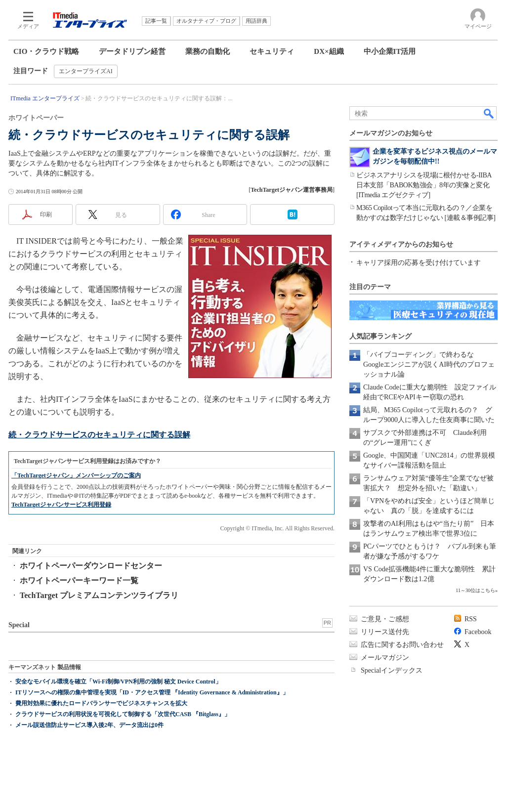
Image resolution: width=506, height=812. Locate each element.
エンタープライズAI (86, 71)
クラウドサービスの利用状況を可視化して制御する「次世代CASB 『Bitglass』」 (123, 714)
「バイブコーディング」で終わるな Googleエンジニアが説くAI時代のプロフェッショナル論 (429, 364)
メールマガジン (385, 658)
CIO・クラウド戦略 (46, 51)
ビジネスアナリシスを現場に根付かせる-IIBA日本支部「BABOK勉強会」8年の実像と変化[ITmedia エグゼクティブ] (424, 185)
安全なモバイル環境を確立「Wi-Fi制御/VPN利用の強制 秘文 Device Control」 (118, 682)
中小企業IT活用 (390, 51)
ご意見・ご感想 (385, 619)
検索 (489, 113)
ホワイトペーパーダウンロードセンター (91, 566)
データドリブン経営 (132, 51)
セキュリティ (272, 51)
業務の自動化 (208, 51)
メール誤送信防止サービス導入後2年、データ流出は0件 (89, 725)
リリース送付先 (385, 632)
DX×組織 (329, 51)
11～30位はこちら (475, 590)
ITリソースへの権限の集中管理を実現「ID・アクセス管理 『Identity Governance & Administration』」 (152, 692)
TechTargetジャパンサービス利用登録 (61, 505)
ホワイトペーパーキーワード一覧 (79, 580)
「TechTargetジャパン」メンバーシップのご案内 (76, 475)
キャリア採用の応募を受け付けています (419, 263)
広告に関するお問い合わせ (402, 645)
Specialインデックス (392, 670)
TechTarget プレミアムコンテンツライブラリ (99, 595)
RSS (471, 619)
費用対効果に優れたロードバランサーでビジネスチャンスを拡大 (101, 703)
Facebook (478, 632)
